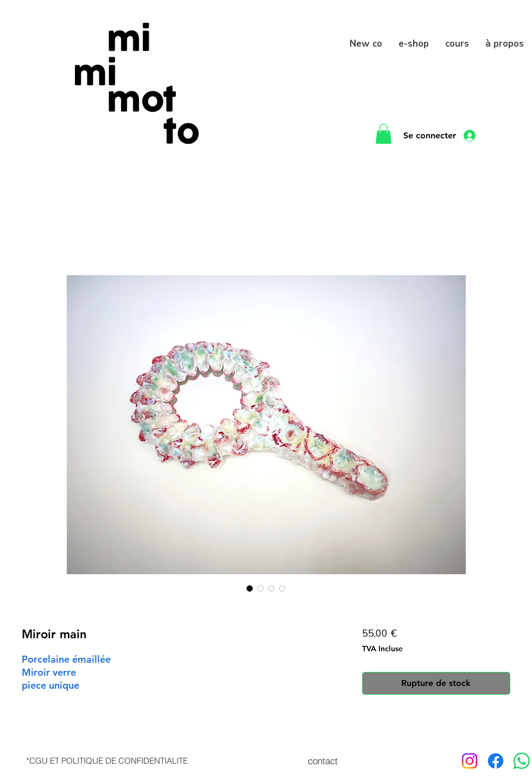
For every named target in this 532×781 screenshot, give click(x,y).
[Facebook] (496, 761)
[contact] (322, 761)
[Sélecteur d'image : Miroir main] (250, 588)
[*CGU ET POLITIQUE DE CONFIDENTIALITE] (107, 761)
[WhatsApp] (522, 761)
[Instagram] (470, 761)
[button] (384, 134)
